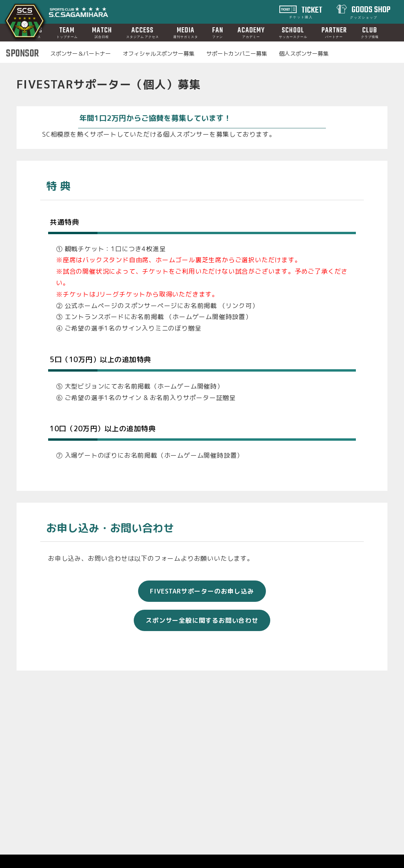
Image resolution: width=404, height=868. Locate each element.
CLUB (370, 32)
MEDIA (186, 32)
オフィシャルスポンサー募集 (159, 54)
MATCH (102, 32)
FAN (218, 32)
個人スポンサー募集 (304, 54)
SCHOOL (293, 32)
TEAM (67, 32)
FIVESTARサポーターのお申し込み (202, 613)
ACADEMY (251, 32)
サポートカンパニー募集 (237, 54)
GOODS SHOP (370, 11)
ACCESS (143, 32)
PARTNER (334, 32)
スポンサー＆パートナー (80, 54)
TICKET (306, 11)
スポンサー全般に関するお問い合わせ (202, 643)
